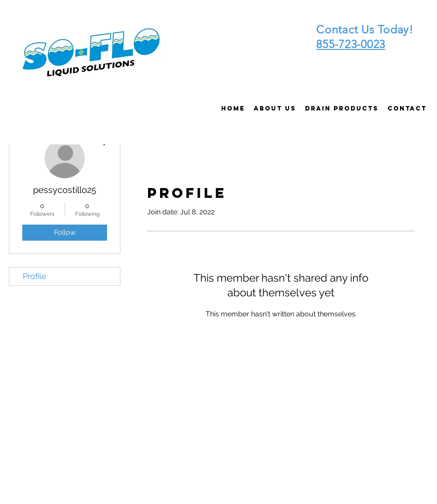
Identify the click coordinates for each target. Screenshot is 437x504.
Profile (35, 276)
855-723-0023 (351, 44)
